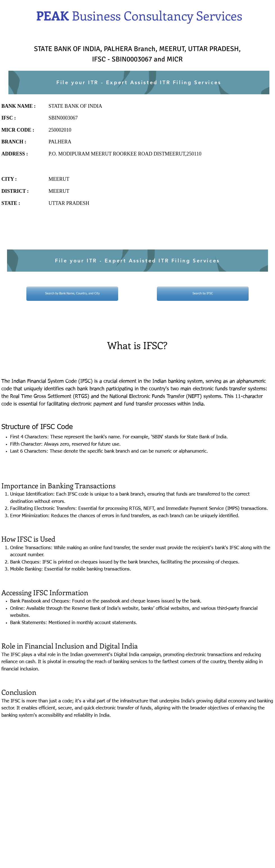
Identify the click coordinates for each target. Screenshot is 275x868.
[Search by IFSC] (203, 294)
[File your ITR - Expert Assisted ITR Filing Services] (139, 83)
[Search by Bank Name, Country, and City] (72, 294)
